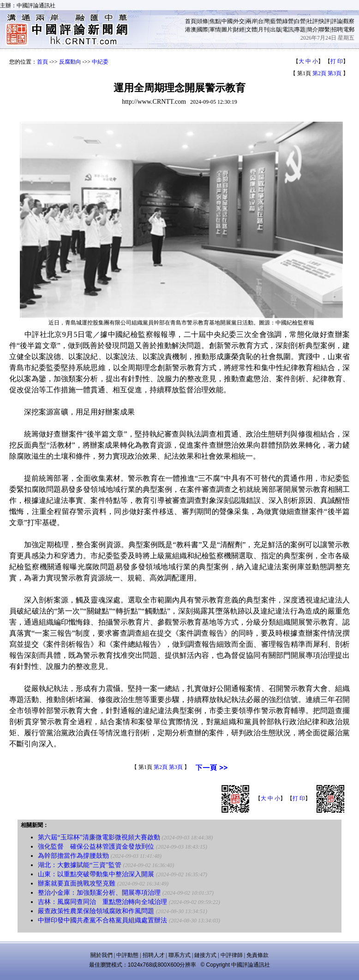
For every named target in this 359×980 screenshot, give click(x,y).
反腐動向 (70, 62)
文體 (251, 30)
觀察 (349, 21)
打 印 (337, 61)
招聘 (337, 30)
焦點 (215, 21)
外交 (239, 21)
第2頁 (319, 73)
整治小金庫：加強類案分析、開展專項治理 (99, 893)
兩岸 (251, 21)
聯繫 (324, 30)
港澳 (191, 30)
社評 (312, 21)
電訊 (288, 30)
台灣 (263, 21)
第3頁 (335, 73)
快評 (324, 21)
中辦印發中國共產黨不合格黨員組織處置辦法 (102, 920)
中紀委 (100, 62)
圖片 (227, 30)
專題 (300, 30)
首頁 (191, 21)
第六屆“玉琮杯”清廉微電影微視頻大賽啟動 (99, 837)
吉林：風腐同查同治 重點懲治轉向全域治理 (102, 902)
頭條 (203, 21)
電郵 (349, 30)
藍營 (276, 21)
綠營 (288, 21)
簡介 (312, 30)
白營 (300, 21)
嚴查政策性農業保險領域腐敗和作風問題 (96, 911)
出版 (276, 30)
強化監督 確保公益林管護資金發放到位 (96, 847)
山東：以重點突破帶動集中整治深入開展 (96, 874)
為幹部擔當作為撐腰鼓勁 (73, 856)
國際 (203, 30)
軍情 (215, 30)
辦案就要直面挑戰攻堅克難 (77, 883)
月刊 (263, 30)
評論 (337, 21)
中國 (227, 21)
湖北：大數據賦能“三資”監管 (79, 865)
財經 (239, 30)
